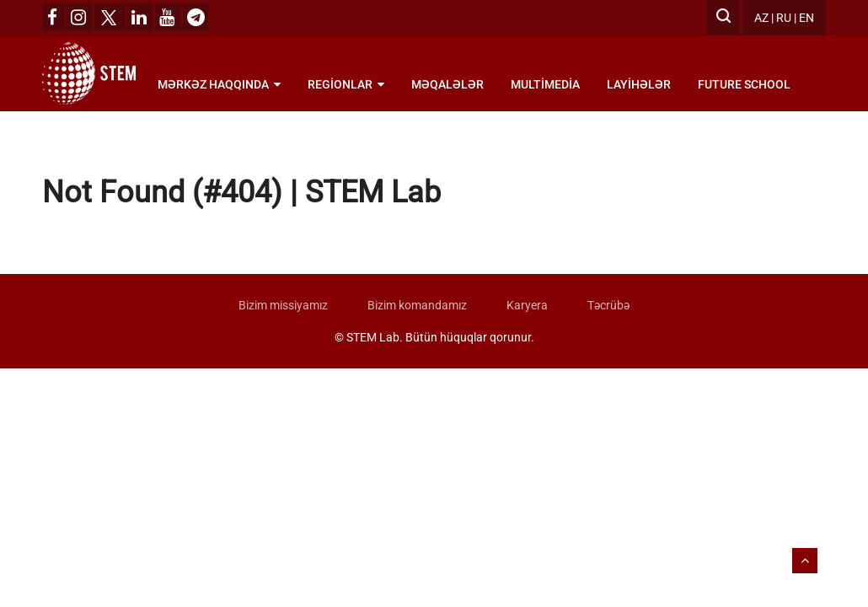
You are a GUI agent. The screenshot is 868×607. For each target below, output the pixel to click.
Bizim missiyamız (283, 305)
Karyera (527, 305)
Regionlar (346, 84)
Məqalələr (447, 84)
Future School (744, 84)
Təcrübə (608, 305)
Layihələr (639, 84)
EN (806, 18)
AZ (761, 18)
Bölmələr (196, 135)
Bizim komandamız (417, 305)
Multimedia (545, 84)
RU (784, 18)
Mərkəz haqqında (219, 84)
